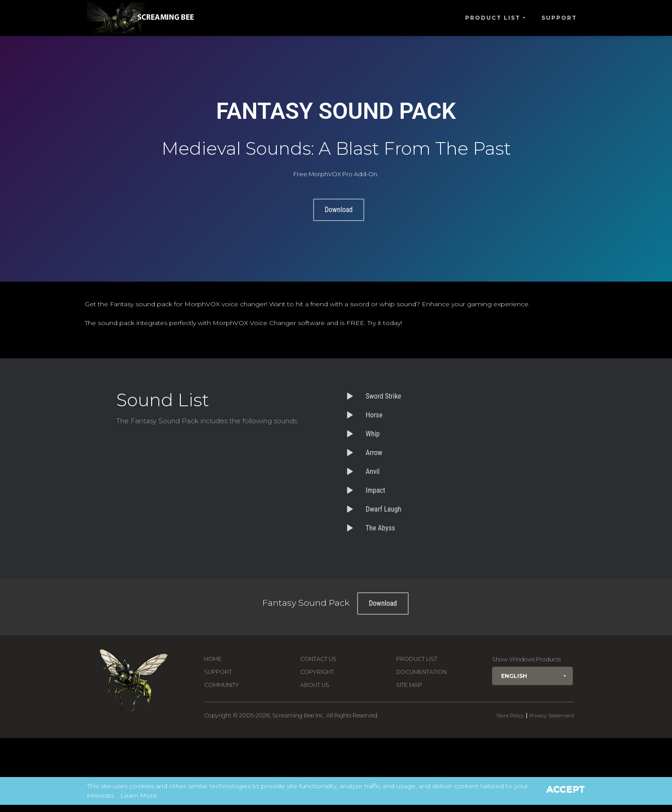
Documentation (421, 672)
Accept (566, 789)
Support (559, 18)
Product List (493, 18)
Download (339, 210)
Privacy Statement (552, 716)
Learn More (139, 795)
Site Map (409, 685)
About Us (315, 685)
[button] (532, 676)
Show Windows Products (526, 659)
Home (213, 659)
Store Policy (510, 716)
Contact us (318, 659)
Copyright (317, 672)
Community (222, 685)
